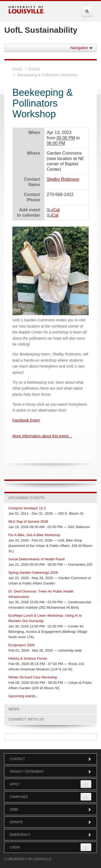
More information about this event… (42, 436)
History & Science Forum (28, 658)
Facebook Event (26, 420)
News (14, 709)
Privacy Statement (50, 772)
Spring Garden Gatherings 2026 (33, 573)
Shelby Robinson (63, 179)
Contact (50, 759)
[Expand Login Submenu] (86, 847)
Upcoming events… (24, 696)
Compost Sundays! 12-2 (27, 508)
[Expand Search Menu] (87, 11)
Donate (50, 822)
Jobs (50, 809)
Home (17, 69)
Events (34, 69)
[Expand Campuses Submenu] (86, 797)
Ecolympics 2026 (22, 645)
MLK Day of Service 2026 (28, 522)
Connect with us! (26, 719)
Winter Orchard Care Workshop (33, 677)
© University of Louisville (28, 859)
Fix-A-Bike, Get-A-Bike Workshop (34, 535)
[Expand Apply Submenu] (86, 784)
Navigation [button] (82, 48)
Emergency (50, 835)
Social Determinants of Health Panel (36, 559)
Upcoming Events (26, 498)
